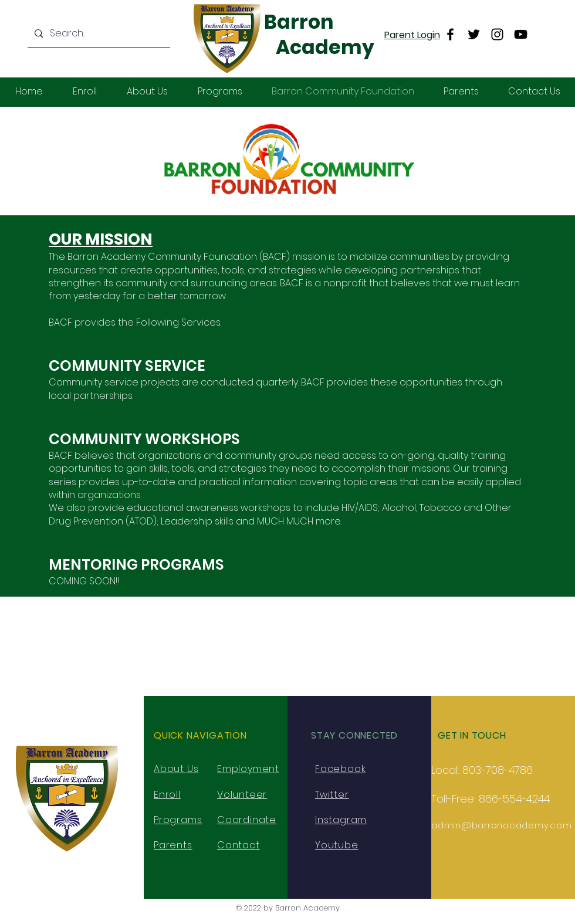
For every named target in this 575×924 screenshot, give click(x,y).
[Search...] (98, 34)
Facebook (340, 769)
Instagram (341, 820)
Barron (299, 22)
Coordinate (247, 820)
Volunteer (242, 795)
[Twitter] (474, 34)
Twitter (332, 795)
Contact (239, 845)
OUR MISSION (101, 239)
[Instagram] (497, 34)
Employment (248, 769)
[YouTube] (521, 34)
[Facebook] (450, 34)
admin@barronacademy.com (501, 825)
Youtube (337, 845)
